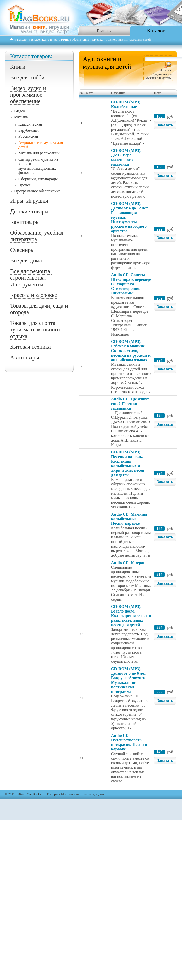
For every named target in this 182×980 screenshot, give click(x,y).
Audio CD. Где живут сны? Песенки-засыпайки (130, 404)
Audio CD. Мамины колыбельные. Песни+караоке (129, 519)
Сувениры (22, 250)
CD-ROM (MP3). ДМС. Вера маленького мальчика (126, 157)
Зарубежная (28, 130)
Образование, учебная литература (37, 236)
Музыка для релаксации (39, 153)
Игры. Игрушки (29, 201)
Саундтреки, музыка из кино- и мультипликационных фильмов (38, 166)
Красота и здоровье (34, 295)
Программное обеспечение (37, 191)
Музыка (98, 40)
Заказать (165, 125)
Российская (28, 136)
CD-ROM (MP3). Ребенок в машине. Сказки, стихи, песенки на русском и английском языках (131, 351)
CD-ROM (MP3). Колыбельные (126, 104)
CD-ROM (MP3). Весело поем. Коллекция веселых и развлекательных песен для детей (131, 616)
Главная (104, 31)
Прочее (24, 185)
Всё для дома (26, 261)
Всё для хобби (27, 77)
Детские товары (29, 211)
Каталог (156, 31)
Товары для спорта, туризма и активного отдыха (35, 330)
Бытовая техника (30, 347)
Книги (18, 67)
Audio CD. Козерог (128, 563)
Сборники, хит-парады (38, 179)
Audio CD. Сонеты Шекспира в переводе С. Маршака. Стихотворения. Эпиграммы (131, 284)
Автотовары (25, 357)
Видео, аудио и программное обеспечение (60, 40)
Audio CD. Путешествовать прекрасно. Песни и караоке (129, 742)
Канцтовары (25, 222)
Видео (20, 111)
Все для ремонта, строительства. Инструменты (31, 278)
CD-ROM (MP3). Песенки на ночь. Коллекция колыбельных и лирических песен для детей (128, 463)
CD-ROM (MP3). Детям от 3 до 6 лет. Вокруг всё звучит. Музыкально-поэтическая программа (129, 680)
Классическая (30, 124)
